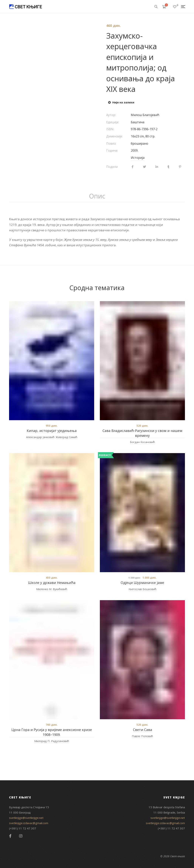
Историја (138, 158)
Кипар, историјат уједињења (52, 431)
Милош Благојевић (145, 115)
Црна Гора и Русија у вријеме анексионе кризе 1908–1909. (52, 732)
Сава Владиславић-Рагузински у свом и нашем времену (142, 433)
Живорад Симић (66, 437)
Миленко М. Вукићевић (52, 589)
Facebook (10, 836)
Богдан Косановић (142, 442)
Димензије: (114, 136)
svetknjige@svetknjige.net (26, 818)
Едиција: (113, 122)
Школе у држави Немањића (52, 583)
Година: (112, 150)
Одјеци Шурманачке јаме (142, 583)
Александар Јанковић (40, 437)
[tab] (97, 196)
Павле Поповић (142, 736)
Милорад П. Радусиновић (52, 741)
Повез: (111, 143)
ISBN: (110, 129)
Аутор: (111, 115)
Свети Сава (142, 730)
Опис (97, 196)
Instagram (21, 836)
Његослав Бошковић (142, 589)
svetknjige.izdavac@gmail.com (29, 823)
